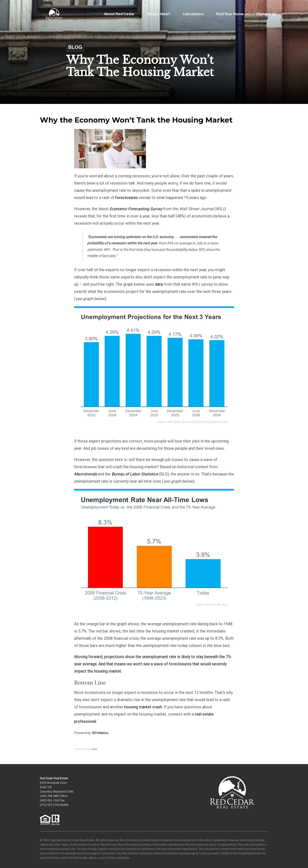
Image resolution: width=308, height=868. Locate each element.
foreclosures (127, 198)
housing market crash (143, 707)
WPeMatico (100, 733)
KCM (94, 749)
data (159, 284)
